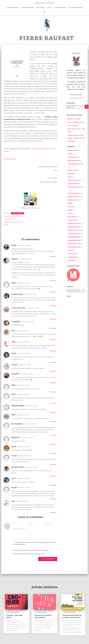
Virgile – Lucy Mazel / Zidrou (76, 122)
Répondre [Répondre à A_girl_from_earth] (53, 319)
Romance (70, 250)
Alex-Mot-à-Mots (18, 467)
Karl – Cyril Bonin (73, 126)
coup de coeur (21, 216)
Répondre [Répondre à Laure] (53, 485)
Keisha (40, 148)
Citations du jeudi (73, 170)
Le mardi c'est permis (74, 180)
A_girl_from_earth (18, 307)
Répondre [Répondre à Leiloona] (53, 280)
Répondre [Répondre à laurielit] (53, 499)
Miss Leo (53, 148)
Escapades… (71, 173)
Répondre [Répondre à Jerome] (53, 464)
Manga (70, 203)
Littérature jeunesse (60, 8)
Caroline (35, 148)
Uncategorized (72, 257)
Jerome (14, 455)
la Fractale (35, 84)
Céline (14, 282)
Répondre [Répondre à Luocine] (53, 371)
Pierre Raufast (12, 219)
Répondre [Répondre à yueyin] (53, 453)
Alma (45, 166)
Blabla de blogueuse (74, 161)
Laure (37, 208)
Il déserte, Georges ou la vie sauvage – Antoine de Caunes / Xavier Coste (76, 138)
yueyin (14, 446)
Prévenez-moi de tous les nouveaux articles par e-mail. (29, 553)
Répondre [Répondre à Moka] (53, 421)
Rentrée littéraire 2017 (74, 237)
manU (14, 385)
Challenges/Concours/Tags (76, 164)
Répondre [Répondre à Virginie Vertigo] (53, 305)
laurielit (14, 487)
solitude (6, 224)
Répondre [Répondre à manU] (53, 392)
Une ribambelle (17, 423)
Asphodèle (15, 373)
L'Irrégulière (16, 321)
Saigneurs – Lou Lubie (74, 119)
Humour (70, 177)
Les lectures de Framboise (76, 8)
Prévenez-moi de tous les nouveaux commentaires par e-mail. (31, 550)
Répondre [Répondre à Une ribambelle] (53, 435)
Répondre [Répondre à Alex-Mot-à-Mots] (53, 476)
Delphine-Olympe (18, 405)
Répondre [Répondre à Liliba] (53, 351)
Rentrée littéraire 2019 (74, 244)
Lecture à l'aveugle (73, 184)
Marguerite (15, 437)
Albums (49, 8)
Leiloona (46, 148)
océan (6, 219)
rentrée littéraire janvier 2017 (12, 221)
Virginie (6, 151)
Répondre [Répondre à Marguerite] (53, 444)
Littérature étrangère (27, 8)
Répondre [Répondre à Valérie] (53, 362)
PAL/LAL (70, 210)
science (22, 221)
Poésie (70, 213)
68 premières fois (73, 150)
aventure (13, 216)
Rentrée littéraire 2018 (74, 240)
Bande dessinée (40, 8)
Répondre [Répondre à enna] (53, 339)
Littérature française (12, 8)
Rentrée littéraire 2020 (74, 247)
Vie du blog (71, 260)
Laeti (13, 501)
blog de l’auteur (11, 159)
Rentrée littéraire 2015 (74, 230)
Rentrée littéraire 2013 (74, 223)
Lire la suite (14, 630)
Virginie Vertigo (17, 294)
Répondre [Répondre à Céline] (53, 292)
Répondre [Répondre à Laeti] (53, 512)
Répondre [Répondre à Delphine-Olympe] (53, 412)
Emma (14, 394)
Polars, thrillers (72, 217)
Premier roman (72, 220)
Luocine (14, 364)
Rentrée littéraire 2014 (74, 227)
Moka (13, 414)
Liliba (13, 342)
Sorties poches (72, 254)
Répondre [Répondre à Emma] (53, 403)
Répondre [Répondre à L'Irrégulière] (53, 328)
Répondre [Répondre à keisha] (53, 256)
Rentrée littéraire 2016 (74, 234)
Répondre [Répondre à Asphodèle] (53, 383)
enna (13, 330)
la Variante (45, 84)
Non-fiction (71, 207)
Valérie (14, 353)
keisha (14, 245)
